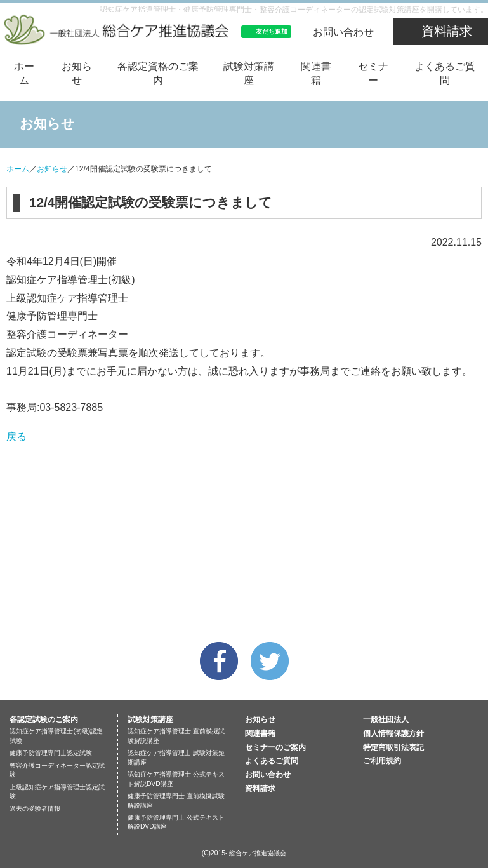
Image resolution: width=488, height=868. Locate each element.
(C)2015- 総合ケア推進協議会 (244, 853)
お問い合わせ (343, 32)
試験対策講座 (249, 73)
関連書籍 (316, 73)
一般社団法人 (386, 719)
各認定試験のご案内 (44, 719)
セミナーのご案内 (275, 747)
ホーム (24, 73)
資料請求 (447, 31)
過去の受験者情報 (35, 809)
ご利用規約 (382, 761)
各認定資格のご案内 (158, 73)
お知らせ (77, 73)
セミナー (373, 73)
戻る (16, 437)
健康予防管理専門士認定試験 (51, 753)
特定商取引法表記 (393, 747)
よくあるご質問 (445, 73)
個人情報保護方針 (393, 733)
